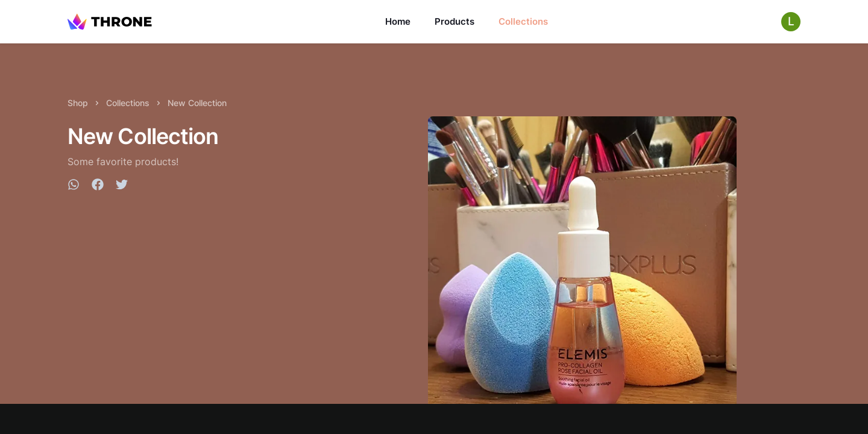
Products (454, 21)
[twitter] (122, 186)
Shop (78, 103)
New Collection (197, 103)
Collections (523, 21)
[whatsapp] (74, 186)
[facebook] (98, 186)
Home (398, 21)
